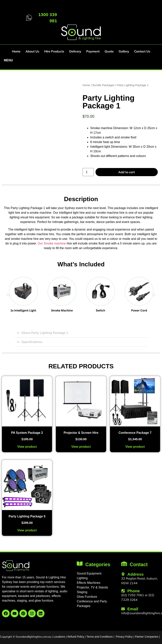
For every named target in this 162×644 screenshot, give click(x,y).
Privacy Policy (124, 637)
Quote (109, 51)
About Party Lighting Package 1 (45, 333)
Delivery (75, 51)
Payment (93, 51)
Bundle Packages (104, 85)
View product (27, 447)
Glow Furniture (87, 597)
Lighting (82, 578)
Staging (82, 592)
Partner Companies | (147, 637)
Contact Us (142, 51)
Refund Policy (76, 637)
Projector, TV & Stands (92, 587)
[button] (8, 295)
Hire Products (54, 51)
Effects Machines (89, 583)
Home (16, 51)
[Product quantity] (88, 172)
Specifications (32, 342)
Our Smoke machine (51, 243)
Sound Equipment (89, 573)
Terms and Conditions (99, 637)
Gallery (124, 51)
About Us (32, 51)
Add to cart (127, 172)
